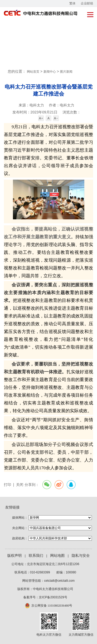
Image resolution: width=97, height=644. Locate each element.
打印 (8, 485)
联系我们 (36, 556)
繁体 (72, 3)
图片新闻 (66, 72)
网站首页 (33, 72)
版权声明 (14, 556)
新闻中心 (50, 72)
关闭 (20, 485)
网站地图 (57, 556)
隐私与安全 (81, 556)
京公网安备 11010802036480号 (52, 606)
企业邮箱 (87, 3)
